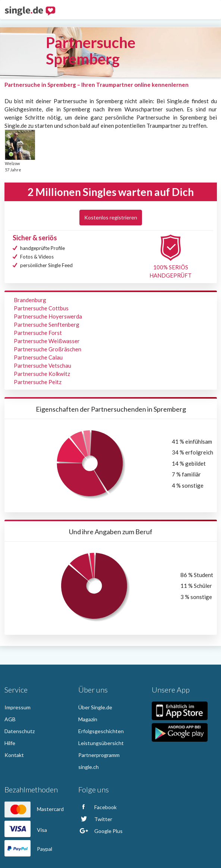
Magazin (88, 719)
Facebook (97, 807)
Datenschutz (20, 731)
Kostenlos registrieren (111, 217)
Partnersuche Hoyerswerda (48, 316)
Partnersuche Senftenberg (47, 324)
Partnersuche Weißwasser (47, 341)
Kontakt (14, 755)
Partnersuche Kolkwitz (42, 374)
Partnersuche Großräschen (48, 349)
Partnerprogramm (99, 755)
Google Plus (100, 831)
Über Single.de (95, 707)
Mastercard (34, 809)
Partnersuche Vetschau (42, 365)
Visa (26, 830)
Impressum (18, 707)
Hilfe (10, 743)
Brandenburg (30, 300)
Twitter (95, 819)
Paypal (28, 849)
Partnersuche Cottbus (41, 308)
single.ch (89, 767)
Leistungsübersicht (101, 743)
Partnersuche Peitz (38, 382)
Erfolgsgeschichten (101, 731)
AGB (10, 719)
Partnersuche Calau (38, 357)
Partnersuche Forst (38, 333)
